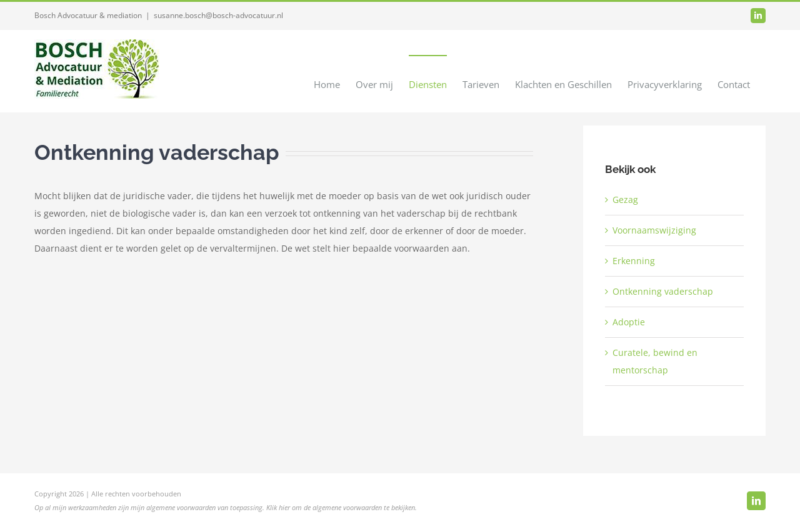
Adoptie (629, 322)
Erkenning (634, 261)
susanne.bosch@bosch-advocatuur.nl (218, 15)
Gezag (625, 199)
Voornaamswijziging (654, 230)
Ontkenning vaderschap (663, 291)
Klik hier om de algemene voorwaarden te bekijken (341, 507)
